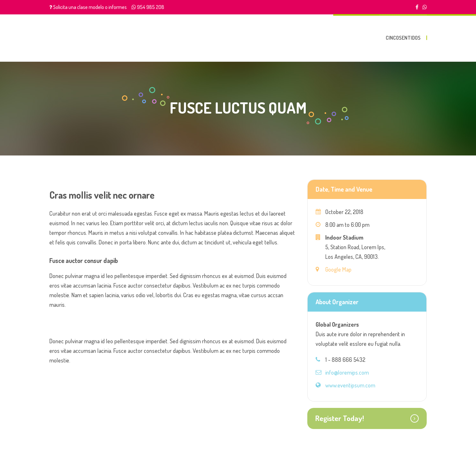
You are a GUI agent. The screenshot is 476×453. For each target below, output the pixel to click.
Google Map (338, 269)
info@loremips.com (347, 372)
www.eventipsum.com (350, 385)
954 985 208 (151, 7)
